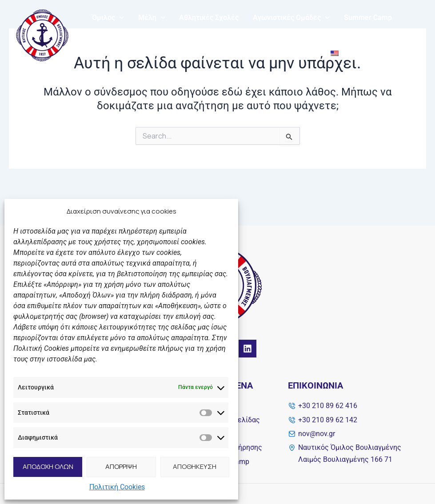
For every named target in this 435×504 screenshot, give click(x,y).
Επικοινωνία (294, 53)
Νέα (253, 53)
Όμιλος (108, 18)
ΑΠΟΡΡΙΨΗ (121, 466)
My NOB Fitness (163, 53)
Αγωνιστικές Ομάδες (291, 18)
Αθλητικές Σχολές (209, 18)
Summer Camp (368, 18)
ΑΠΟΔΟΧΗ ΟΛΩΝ (48, 466)
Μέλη (152, 18)
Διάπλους (108, 53)
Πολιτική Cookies (117, 487)
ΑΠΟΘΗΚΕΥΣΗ (195, 466)
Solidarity (218, 53)
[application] (120, 18)
